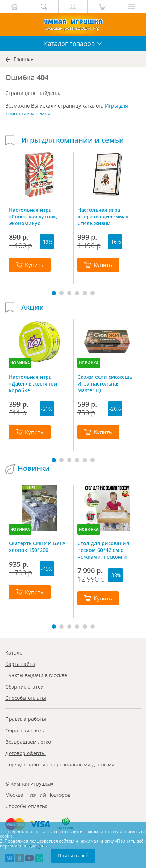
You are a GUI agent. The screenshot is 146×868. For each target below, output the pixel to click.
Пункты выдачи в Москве (36, 675)
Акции (33, 307)
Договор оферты (25, 753)
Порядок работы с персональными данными (60, 764)
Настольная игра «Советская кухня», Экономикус (33, 216)
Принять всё (73, 855)
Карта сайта (20, 664)
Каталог (15, 653)
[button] (54, 293)
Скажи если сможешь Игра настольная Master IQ (105, 383)
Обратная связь (25, 730)
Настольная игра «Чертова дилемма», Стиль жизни (104, 216)
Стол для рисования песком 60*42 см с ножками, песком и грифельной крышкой (106, 550)
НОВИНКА (20, 363)
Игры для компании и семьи (73, 140)
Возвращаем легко (28, 742)
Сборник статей (25, 687)
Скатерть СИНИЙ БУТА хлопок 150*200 (37, 547)
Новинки (34, 468)
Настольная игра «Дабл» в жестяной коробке (33, 383)
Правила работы (26, 719)
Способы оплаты (26, 698)
